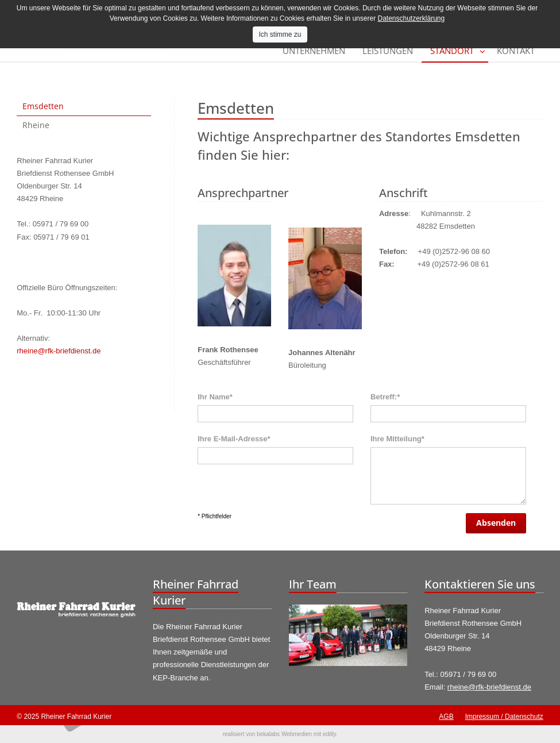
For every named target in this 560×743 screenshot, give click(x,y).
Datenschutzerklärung (411, 18)
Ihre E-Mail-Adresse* (234, 439)
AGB (446, 717)
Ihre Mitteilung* (397, 439)
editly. (330, 734)
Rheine (36, 125)
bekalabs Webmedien (284, 734)
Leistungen (388, 51)
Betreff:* (385, 397)
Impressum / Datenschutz (504, 717)
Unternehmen (314, 51)
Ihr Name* (215, 397)
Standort (452, 51)
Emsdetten (43, 106)
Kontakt (516, 51)
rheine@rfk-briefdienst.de (59, 351)
